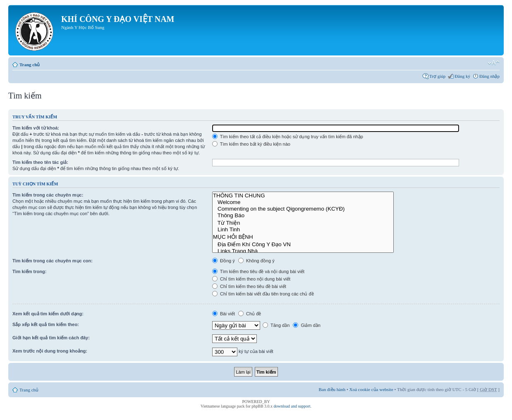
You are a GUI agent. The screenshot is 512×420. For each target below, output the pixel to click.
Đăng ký (462, 76)
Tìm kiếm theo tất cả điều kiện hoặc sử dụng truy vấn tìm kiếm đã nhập (288, 137)
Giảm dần (307, 325)
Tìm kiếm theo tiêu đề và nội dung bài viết (258, 271)
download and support (292, 406)
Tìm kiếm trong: (29, 271)
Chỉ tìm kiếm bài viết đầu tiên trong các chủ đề (263, 294)
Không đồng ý (256, 261)
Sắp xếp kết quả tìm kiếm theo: (46, 324)
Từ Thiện (303, 223)
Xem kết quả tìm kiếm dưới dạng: (48, 314)
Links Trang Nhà (303, 251)
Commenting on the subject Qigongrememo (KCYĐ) (303, 209)
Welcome (303, 202)
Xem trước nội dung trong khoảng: (50, 351)
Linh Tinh (303, 230)
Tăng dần (276, 325)
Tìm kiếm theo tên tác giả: (40, 162)
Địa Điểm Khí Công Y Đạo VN (303, 244)
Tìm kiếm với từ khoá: (36, 128)
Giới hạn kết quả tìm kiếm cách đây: (51, 338)
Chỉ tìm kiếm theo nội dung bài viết (251, 279)
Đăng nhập (489, 76)
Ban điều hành (332, 389)
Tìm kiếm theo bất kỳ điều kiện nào (251, 144)
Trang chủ (30, 65)
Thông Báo (303, 216)
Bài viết (224, 314)
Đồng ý (224, 261)
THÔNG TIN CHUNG (303, 196)
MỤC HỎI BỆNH (303, 237)
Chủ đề (250, 314)
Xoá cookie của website (371, 389)
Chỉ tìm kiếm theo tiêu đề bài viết (249, 286)
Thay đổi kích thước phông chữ (494, 63)
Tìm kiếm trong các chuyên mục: (48, 195)
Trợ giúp (437, 76)
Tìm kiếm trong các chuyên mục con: (53, 261)
